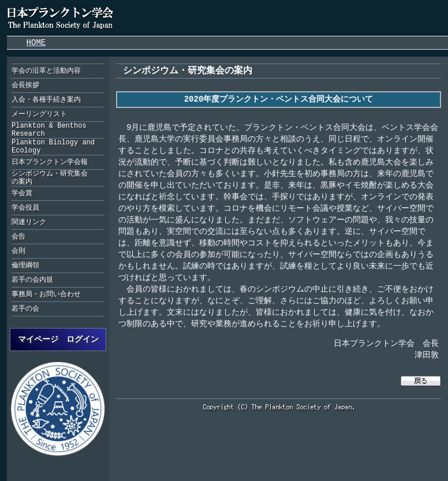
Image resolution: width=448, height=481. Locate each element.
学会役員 (25, 208)
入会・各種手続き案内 (46, 100)
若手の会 (25, 309)
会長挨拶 (25, 85)
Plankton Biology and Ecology (53, 147)
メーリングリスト (39, 114)
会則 (18, 251)
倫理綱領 (25, 265)
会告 (18, 236)
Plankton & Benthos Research (49, 130)
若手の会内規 (32, 280)
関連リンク (29, 222)
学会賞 (22, 193)
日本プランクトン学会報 (50, 162)
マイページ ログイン (58, 339)
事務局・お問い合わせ (46, 294)
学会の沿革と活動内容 (46, 71)
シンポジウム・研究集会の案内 (50, 178)
